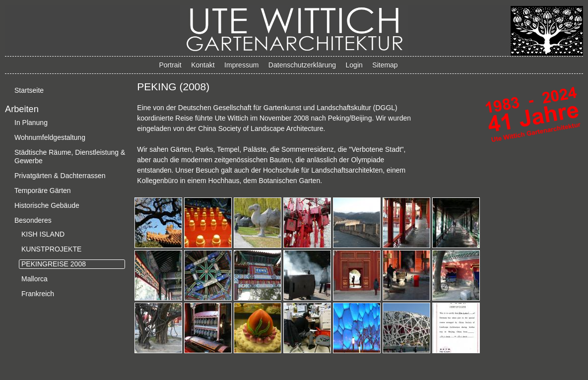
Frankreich (38, 294)
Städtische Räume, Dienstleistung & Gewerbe (70, 157)
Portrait (170, 65)
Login (354, 65)
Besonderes (33, 220)
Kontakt (203, 65)
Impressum (241, 65)
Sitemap (385, 65)
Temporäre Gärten (43, 190)
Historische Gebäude (47, 205)
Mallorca (34, 279)
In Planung (31, 123)
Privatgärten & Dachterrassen (60, 176)
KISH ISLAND (43, 234)
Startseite (29, 90)
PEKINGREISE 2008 (54, 264)
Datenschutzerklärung (302, 65)
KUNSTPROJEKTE (51, 249)
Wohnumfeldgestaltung (50, 137)
